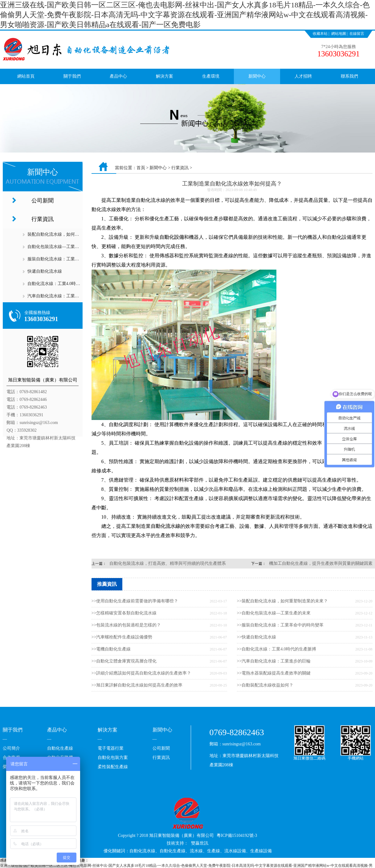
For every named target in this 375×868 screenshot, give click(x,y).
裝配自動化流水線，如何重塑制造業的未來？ (71, 234)
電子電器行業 (111, 748)
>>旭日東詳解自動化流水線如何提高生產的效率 (137, 685)
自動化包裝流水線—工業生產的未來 (62, 247)
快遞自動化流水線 (45, 271)
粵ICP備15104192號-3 (237, 835)
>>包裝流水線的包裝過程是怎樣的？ (126, 625)
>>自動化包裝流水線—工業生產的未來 (274, 613)
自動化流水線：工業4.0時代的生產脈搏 (65, 284)
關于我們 (72, 76)
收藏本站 (320, 34)
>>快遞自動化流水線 (257, 637)
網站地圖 (339, 34)
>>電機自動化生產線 (111, 649)
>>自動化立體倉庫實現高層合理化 (124, 661)
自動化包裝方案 (113, 758)
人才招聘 (303, 76)
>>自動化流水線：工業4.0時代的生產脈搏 (277, 649)
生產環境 (211, 76)
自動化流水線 (165, 526)
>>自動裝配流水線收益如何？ (265, 685)
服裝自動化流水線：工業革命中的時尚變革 (68, 259)
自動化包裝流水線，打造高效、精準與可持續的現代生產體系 (168, 563)
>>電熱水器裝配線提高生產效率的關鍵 (274, 673)
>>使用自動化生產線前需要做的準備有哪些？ (135, 601)
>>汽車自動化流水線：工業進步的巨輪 (274, 661)
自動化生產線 (60, 748)
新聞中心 (257, 76)
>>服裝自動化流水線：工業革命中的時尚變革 (280, 625)
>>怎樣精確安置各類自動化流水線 (124, 613)
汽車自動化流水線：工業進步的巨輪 (62, 296)
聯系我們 (349, 76)
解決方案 (165, 76)
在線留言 (357, 34)
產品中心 (118, 76)
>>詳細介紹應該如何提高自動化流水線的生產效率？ (141, 673)
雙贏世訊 (200, 843)
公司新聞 (43, 201)
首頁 (141, 168)
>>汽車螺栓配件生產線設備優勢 (122, 637)
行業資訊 (43, 219)
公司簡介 (11, 748)
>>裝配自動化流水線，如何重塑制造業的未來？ (283, 601)
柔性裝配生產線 (113, 767)
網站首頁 (26, 76)
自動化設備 (172, 237)
